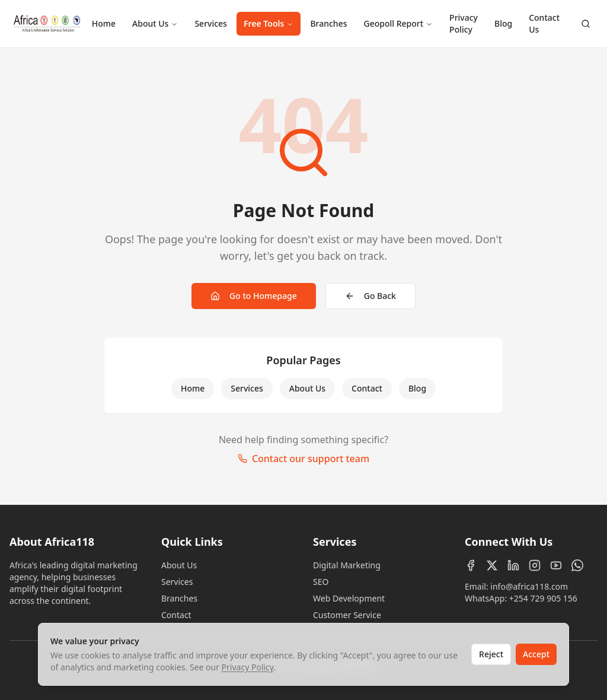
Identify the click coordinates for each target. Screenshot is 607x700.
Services (211, 23)
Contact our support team (303, 459)
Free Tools (269, 23)
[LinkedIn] (513, 565)
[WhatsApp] (577, 565)
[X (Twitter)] (492, 565)
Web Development (349, 598)
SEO (321, 582)
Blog (503, 23)
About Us (155, 23)
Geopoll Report (398, 23)
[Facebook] (471, 565)
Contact (367, 388)
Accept (536, 654)
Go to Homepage (254, 296)
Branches (328, 23)
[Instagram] (535, 565)
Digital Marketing (347, 565)
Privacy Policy (464, 23)
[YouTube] (556, 565)
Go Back (370, 296)
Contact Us (544, 23)
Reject (491, 654)
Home (104, 23)
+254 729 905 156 (543, 598)
